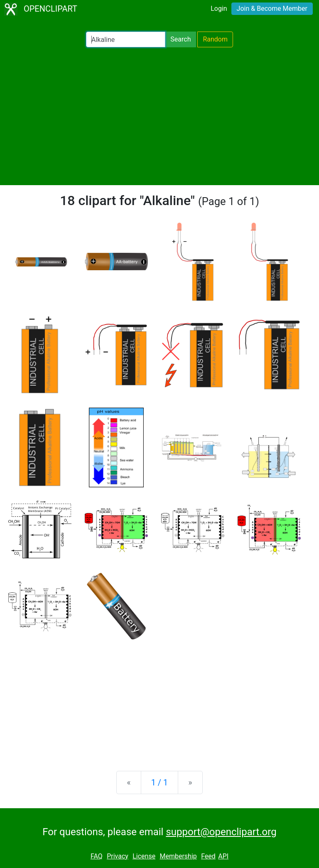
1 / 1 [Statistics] (160, 782)
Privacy (118, 856)
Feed (208, 856)
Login (219, 9)
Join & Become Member (272, 9)
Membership (178, 856)
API (223, 856)
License (144, 856)
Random (215, 39)
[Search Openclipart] (126, 39)
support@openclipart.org (221, 832)
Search (180, 39)
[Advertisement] (159, 116)
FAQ (97, 856)
